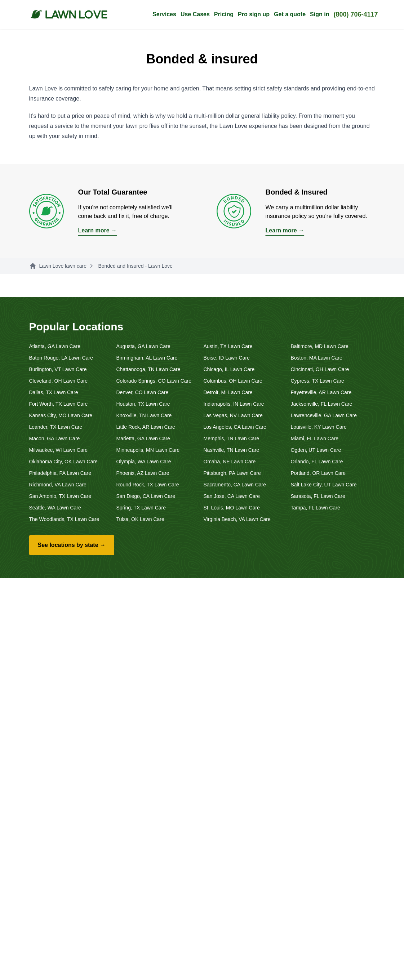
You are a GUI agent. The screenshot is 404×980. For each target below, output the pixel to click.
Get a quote (290, 14)
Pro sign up (254, 14)
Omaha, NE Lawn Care (230, 462)
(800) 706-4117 (356, 14)
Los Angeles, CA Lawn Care (235, 427)
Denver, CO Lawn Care (143, 392)
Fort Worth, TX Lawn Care (59, 404)
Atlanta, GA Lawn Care (55, 346)
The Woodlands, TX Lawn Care (64, 519)
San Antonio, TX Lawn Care (60, 496)
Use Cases (195, 14)
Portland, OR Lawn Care (318, 473)
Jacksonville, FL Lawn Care (322, 404)
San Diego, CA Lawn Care (146, 496)
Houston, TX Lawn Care (143, 404)
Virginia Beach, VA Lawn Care (237, 519)
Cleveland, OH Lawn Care (59, 381)
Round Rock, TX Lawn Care (148, 485)
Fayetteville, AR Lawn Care (321, 392)
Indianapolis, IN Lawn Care (234, 404)
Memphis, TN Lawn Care (232, 438)
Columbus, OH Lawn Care (233, 381)
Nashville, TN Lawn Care (232, 450)
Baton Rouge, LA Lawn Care (61, 358)
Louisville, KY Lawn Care (319, 427)
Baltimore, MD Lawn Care (320, 346)
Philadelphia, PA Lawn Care (60, 473)
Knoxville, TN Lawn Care (144, 415)
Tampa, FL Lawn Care (316, 508)
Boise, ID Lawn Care (227, 358)
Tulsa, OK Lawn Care (140, 519)
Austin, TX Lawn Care (228, 346)
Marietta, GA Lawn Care (143, 438)
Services (164, 14)
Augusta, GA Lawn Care (143, 346)
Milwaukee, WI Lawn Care (59, 450)
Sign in (319, 14)
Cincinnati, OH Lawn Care (320, 369)
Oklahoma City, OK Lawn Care (63, 462)
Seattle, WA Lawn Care (55, 508)
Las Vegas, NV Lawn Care (233, 415)
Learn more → (98, 230)
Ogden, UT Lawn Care (316, 450)
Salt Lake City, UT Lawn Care (324, 485)
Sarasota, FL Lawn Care (318, 496)
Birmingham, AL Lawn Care (147, 358)
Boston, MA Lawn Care (317, 358)
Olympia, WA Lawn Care (144, 462)
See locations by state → (72, 545)
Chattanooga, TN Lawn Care (148, 369)
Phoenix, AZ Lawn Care (143, 473)
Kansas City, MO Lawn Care (61, 415)
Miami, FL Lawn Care (315, 438)
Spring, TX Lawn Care (141, 508)
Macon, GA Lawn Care (55, 438)
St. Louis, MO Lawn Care (232, 508)
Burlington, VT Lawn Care (58, 369)
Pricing (224, 14)
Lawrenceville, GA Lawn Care (324, 415)
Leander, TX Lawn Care (56, 427)
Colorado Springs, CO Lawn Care (154, 381)
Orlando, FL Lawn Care (317, 462)
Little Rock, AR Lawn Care (146, 427)
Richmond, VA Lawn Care (58, 485)
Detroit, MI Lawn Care (228, 392)
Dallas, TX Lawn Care (54, 392)
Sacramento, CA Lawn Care (235, 485)
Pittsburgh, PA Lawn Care (232, 473)
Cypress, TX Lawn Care (318, 381)
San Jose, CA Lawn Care (232, 496)
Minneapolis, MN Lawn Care (148, 450)
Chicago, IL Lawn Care (229, 369)
